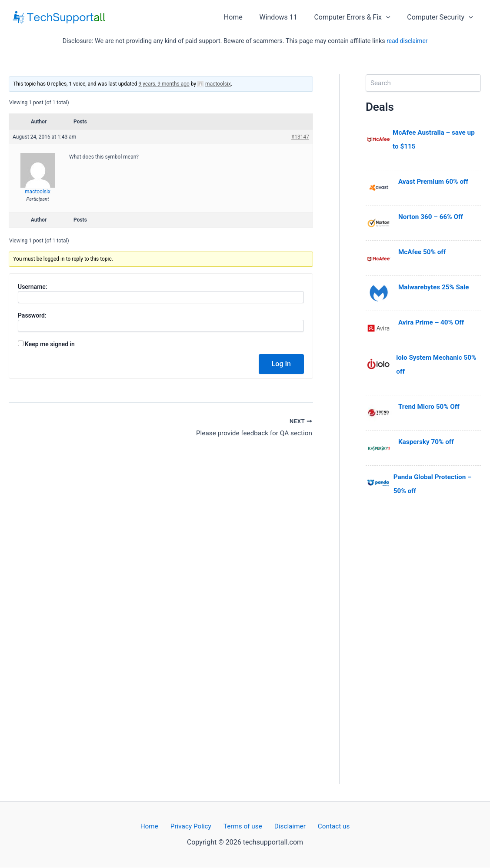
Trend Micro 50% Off (430, 406)
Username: (33, 287)
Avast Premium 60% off (435, 181)
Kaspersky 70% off (427, 442)
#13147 (300, 137)
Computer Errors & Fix (356, 17)
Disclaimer (286, 827)
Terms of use (242, 827)
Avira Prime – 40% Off (433, 322)
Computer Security (442, 17)
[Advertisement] (423, 653)
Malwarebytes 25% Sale (435, 287)
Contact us (326, 827)
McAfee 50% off (423, 252)
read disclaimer (407, 41)
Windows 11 (285, 17)
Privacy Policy (194, 827)
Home (243, 17)
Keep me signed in (50, 344)
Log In (281, 364)
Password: (32, 315)
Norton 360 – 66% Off (432, 217)
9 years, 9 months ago (164, 84)
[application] (390, 17)
